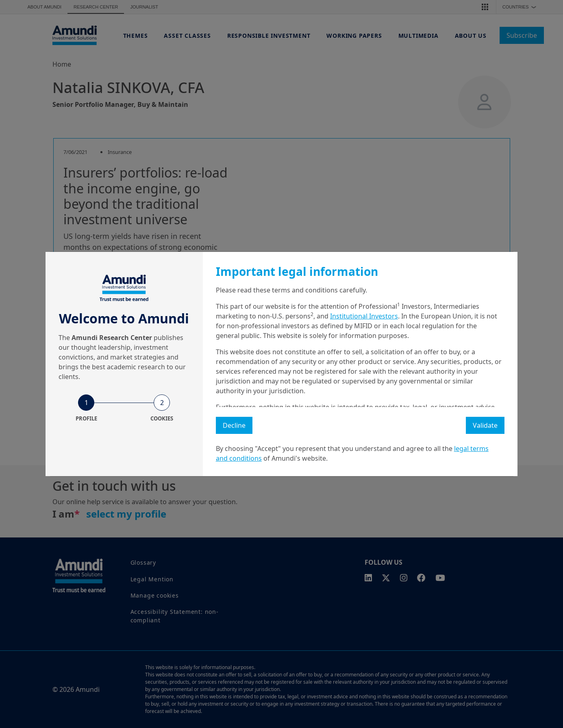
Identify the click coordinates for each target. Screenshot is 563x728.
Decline (234, 425)
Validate (485, 425)
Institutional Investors (364, 316)
